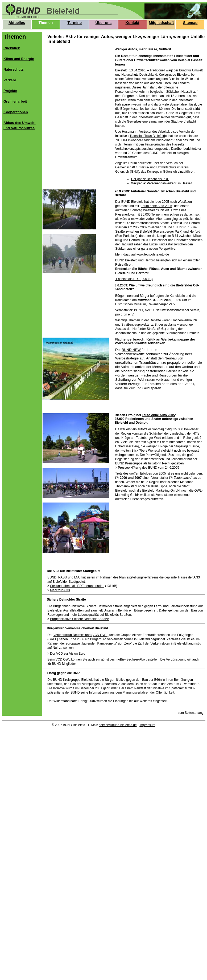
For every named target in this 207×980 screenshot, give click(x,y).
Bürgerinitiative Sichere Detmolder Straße (79, 619)
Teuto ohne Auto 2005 (157, 206)
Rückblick (12, 48)
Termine (75, 23)
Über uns (104, 23)
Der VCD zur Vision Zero (68, 654)
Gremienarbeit (15, 101)
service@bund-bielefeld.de (118, 725)
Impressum (147, 725)
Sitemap (190, 23)
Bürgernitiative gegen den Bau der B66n (133, 680)
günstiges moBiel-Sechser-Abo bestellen (130, 659)
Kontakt (133, 23)
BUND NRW (131, 350)
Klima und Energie (19, 59)
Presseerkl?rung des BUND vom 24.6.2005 (148, 468)
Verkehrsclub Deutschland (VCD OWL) (81, 635)
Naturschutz (13, 69)
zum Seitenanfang (191, 713)
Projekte (10, 91)
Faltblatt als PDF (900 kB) (134, 279)
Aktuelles (17, 23)
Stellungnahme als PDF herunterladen (77, 586)
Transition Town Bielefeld (147, 136)
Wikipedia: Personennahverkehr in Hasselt (162, 183)
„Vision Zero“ (123, 643)
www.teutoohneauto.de (153, 254)
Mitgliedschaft (161, 23)
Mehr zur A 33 (60, 590)
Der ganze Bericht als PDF (150, 179)
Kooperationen (16, 112)
